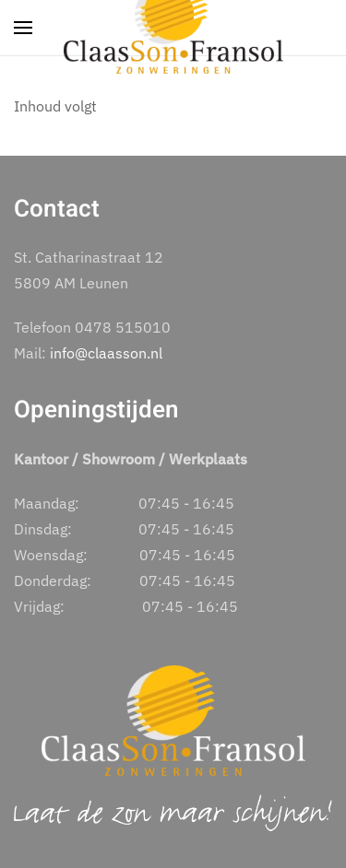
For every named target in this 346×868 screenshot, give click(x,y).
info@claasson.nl (106, 353)
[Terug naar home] (173, 28)
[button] (23, 28)
